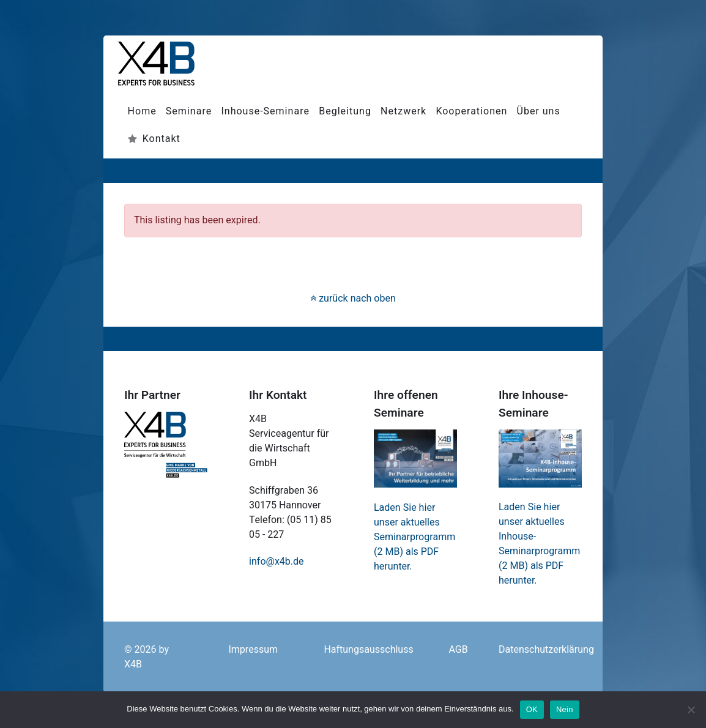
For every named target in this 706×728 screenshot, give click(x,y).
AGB (458, 650)
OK (532, 709)
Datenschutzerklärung (546, 650)
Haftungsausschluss (368, 650)
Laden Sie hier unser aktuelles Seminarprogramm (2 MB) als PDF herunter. (414, 537)
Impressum (253, 650)
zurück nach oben (353, 299)
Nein (565, 709)
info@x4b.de (277, 562)
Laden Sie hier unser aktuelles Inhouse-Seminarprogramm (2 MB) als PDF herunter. (539, 544)
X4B (133, 664)
